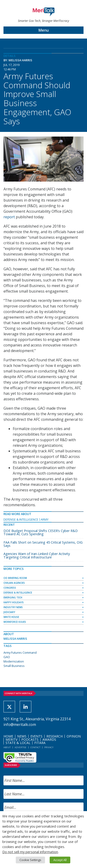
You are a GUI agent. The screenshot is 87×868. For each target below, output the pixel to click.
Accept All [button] (60, 860)
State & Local (18, 743)
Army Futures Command (20, 653)
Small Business (14, 666)
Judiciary (9, 612)
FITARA (40, 743)
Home (8, 736)
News (22, 736)
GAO (7, 657)
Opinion (74, 736)
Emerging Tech (13, 597)
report (9, 217)
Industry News (13, 607)
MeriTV (11, 739)
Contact (35, 747)
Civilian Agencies (14, 583)
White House (11, 617)
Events (36, 736)
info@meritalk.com (20, 724)
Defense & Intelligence (21, 519)
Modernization (14, 661)
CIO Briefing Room (15, 578)
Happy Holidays (14, 602)
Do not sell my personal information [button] (30, 852)
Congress (10, 588)
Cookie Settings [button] (30, 860)
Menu (44, 30)
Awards (49, 739)
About (7, 747)
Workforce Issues (15, 622)
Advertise (21, 747)
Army (45, 519)
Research (55, 736)
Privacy (49, 747)
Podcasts (30, 739)
